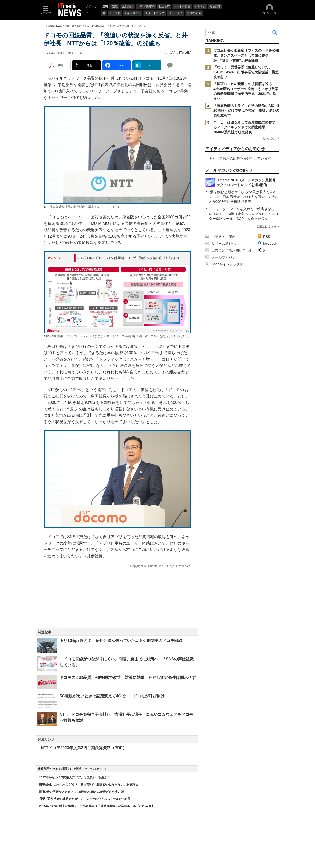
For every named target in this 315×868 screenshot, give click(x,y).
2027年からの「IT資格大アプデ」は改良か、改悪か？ (75, 777)
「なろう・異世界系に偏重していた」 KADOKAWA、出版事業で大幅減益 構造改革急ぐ (246, 72)
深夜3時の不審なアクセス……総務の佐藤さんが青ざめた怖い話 (81, 792)
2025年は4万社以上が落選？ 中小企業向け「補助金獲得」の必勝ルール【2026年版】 (97, 806)
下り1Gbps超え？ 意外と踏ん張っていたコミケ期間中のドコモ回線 (121, 641)
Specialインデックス (227, 264)
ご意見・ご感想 (223, 237)
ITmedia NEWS (53, 26)
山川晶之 (170, 53)
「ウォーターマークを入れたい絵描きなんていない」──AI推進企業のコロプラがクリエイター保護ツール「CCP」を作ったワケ (244, 214)
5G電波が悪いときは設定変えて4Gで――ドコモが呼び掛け (112, 696)
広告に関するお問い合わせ (232, 250)
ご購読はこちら (267, 226)
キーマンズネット (94, 769)
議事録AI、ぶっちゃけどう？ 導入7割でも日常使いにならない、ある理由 (89, 785)
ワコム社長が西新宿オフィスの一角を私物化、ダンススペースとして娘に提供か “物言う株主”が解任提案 (246, 55)
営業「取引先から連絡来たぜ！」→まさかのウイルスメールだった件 (85, 799)
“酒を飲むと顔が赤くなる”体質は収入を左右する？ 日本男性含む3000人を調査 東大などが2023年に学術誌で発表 (244, 197)
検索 (275, 32)
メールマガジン (223, 257)
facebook (270, 244)
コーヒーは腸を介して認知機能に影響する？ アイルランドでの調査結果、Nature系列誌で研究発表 (244, 127)
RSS (267, 237)
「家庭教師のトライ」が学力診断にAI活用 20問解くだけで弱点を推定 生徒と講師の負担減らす (248, 110)
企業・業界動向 (73, 26)
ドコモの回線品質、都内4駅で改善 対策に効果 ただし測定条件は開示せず (128, 678)
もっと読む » (271, 138)
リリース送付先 (223, 244)
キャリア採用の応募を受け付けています (240, 158)
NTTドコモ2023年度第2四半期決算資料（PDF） (84, 748)
